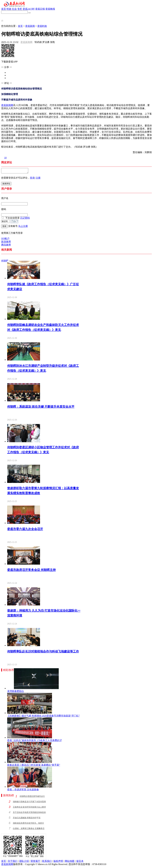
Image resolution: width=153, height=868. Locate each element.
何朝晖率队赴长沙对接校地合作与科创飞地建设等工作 (43, 652)
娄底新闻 (30, 26)
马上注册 (23, 227)
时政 (9, 9)
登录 (32, 179)
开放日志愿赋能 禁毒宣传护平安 (27, 819)
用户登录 (7, 190)
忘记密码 (25, 219)
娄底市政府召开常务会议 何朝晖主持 (31, 571)
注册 (38, 179)
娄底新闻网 (26, 42)
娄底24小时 (29, 9)
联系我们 (47, 862)
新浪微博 (6, 242)
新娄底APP (7, 15)
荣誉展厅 (35, 862)
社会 (14, 9)
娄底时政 (42, 26)
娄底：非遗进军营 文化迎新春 (23, 790)
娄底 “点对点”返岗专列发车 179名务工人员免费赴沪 (35, 741)
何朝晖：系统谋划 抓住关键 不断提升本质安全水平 (41, 407)
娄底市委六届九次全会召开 (25, 530)
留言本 (80, 862)
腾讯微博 (6, 246)
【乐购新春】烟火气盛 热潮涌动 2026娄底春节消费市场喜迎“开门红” (43, 717)
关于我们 (13, 862)
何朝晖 (5, 262)
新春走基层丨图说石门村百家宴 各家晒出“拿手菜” (34, 766)
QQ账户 (5, 239)
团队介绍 (24, 862)
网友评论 (7, 162)
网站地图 (70, 862)
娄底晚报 (50, 9)
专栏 (20, 9)
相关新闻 (7, 251)
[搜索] (29, 13)
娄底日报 (40, 9)
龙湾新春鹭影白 (16, 692)
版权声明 (58, 862)
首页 (4, 9)
